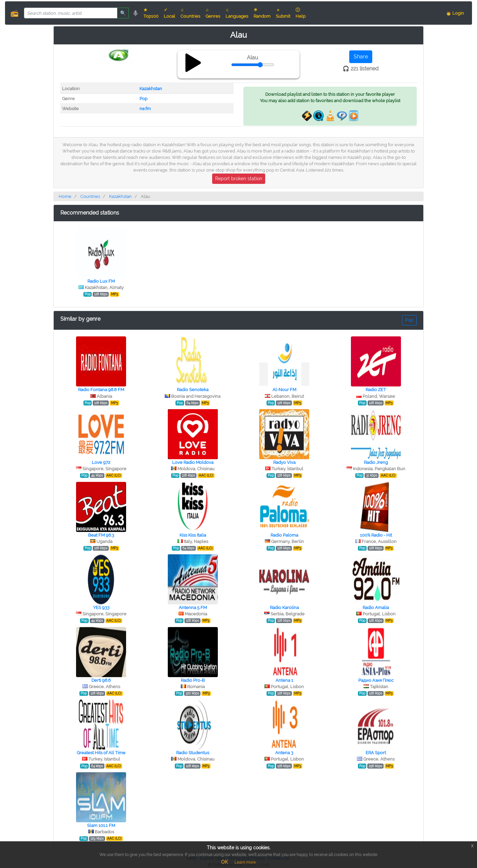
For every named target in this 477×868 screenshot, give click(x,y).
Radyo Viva (284, 462)
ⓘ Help (301, 13)
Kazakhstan (151, 89)
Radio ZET (376, 390)
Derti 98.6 (101, 680)
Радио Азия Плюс (376, 680)
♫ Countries (190, 13)
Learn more (245, 862)
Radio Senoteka (193, 390)
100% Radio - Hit (376, 535)
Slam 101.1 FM (101, 825)
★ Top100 (151, 13)
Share (361, 57)
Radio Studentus (193, 753)
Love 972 (101, 462)
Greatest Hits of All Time (101, 753)
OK (224, 862)
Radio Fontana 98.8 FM (101, 390)
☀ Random (262, 13)
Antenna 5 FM (193, 608)
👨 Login (455, 13)
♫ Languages (237, 13)
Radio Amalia (376, 608)
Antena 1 (284, 680)
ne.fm (145, 109)
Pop (143, 99)
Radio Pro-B (193, 680)
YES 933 (101, 608)
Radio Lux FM (101, 281)
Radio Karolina (284, 608)
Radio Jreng (376, 462)
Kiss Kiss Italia (193, 535)
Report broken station (239, 179)
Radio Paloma (284, 535)
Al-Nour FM (284, 390)
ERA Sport (376, 753)
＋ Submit (283, 13)
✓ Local (169, 13)
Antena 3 (284, 753)
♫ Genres (213, 13)
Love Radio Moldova (193, 462)
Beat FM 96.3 (101, 535)
